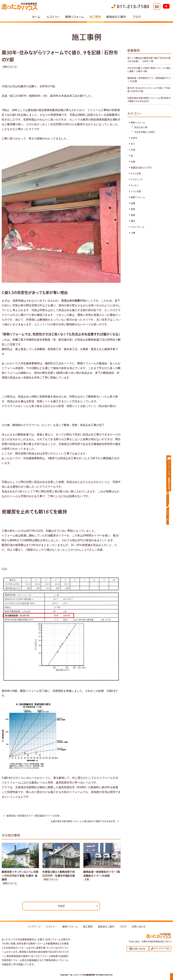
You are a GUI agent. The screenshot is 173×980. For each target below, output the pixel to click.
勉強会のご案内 (116, 17)
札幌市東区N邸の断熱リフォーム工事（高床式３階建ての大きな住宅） (82, 822)
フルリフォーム (138, 230)
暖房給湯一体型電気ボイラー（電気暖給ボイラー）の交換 (34, 816)
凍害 (133, 212)
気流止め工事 (141, 131)
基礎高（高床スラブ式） (142, 171)
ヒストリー (53, 17)
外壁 (133, 153)
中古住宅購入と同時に (146, 135)
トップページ (34, 928)
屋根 (133, 218)
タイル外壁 (137, 177)
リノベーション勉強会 (169, 476)
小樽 (133, 236)
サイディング (137, 183)
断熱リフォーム (75, 17)
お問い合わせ (139, 928)
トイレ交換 (136, 195)
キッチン (135, 189)
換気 (133, 224)
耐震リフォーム (138, 201)
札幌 (133, 165)
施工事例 (95, 17)
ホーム (36, 17)
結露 (133, 207)
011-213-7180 (130, 6)
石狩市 (134, 141)
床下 (133, 147)
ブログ (137, 17)
